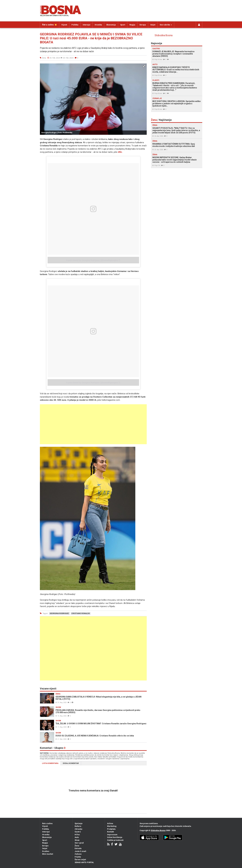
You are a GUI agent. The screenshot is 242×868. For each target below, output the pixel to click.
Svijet (153, 25)
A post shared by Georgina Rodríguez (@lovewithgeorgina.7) (93, 260)
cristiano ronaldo (81, 613)
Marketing (112, 826)
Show (77, 840)
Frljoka (78, 857)
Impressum (112, 835)
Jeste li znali (80, 851)
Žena (77, 846)
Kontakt (110, 832)
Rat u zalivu (47, 823)
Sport (123, 25)
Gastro (78, 832)
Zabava (78, 854)
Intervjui (87, 25)
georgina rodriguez (59, 613)
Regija (132, 25)
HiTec (77, 835)
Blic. (120, 152)
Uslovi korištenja (115, 837)
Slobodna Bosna (164, 35)
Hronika (98, 25)
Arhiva (110, 823)
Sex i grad (79, 843)
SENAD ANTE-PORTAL (84, 862)
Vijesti (64, 25)
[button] (144, 66)
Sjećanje (79, 823)
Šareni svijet (80, 860)
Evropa (143, 25)
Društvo (46, 851)
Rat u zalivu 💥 (50, 25)
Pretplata (111, 829)
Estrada (78, 848)
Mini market (48, 854)
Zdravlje (78, 829)
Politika (75, 25)
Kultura (78, 826)
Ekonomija (111, 25)
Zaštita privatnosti (115, 840)
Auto (77, 837)
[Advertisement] (93, 424)
